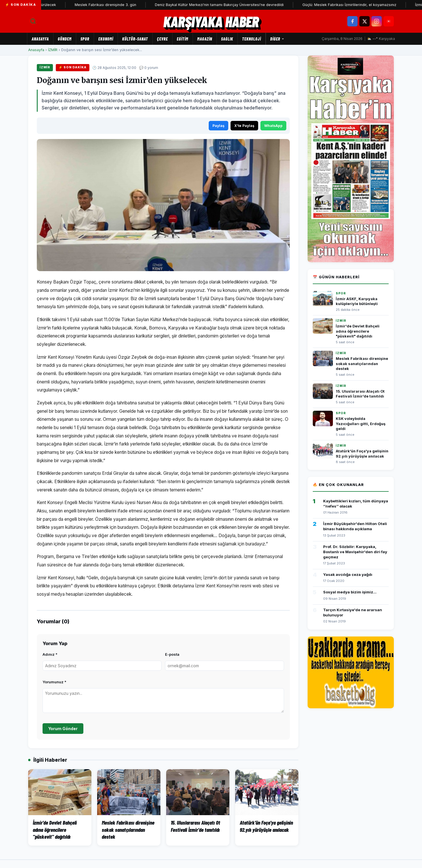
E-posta (172, 654)
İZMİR (53, 50)
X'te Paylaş (244, 126)
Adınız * (50, 654)
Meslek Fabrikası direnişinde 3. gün (115, 5)
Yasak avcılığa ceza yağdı (348, 574)
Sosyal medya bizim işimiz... (350, 592)
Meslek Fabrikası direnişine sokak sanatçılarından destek (362, 364)
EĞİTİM (183, 39)
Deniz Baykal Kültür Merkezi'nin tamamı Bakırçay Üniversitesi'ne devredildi (229, 5)
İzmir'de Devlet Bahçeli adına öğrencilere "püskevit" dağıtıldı (358, 331)
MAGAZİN (205, 39)
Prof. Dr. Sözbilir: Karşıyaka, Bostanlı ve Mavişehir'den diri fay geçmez (355, 552)
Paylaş (218, 126)
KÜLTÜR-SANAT (135, 39)
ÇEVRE (162, 39)
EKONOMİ (106, 39)
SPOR (85, 39)
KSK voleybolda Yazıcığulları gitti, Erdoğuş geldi (361, 424)
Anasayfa (40, 39)
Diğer (277, 39)
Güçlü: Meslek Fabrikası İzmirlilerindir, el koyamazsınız (359, 5)
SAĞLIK (227, 39)
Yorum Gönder (63, 729)
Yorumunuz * (54, 682)
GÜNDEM (65, 39)
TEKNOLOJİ (252, 39)
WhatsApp (273, 126)
